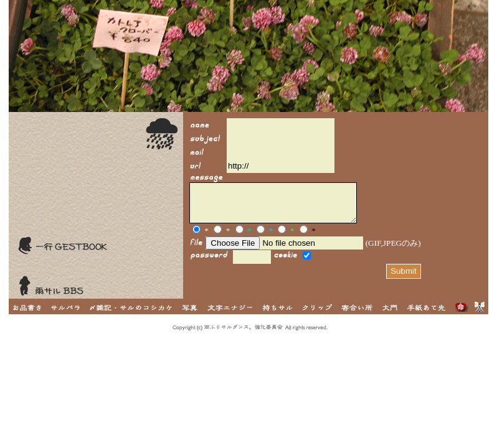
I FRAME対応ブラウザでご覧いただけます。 (336, 205)
